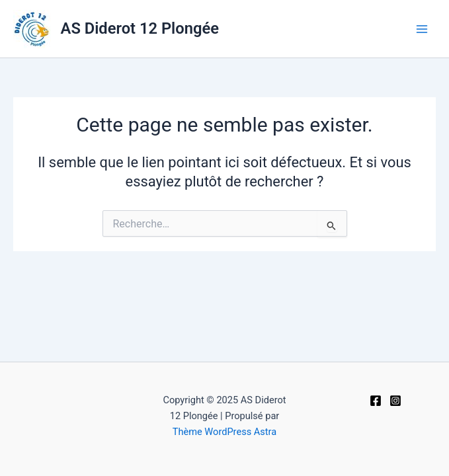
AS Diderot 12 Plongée (140, 28)
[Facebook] (376, 401)
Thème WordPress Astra (224, 432)
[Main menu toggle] (422, 29)
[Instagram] (395, 401)
